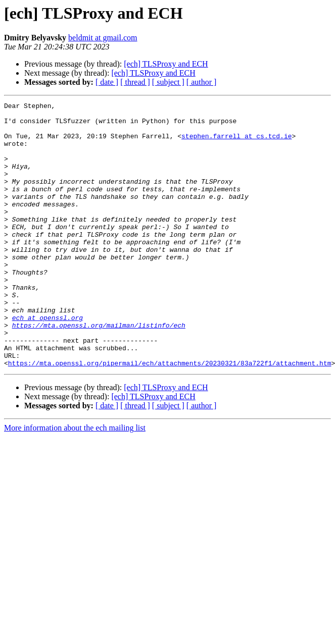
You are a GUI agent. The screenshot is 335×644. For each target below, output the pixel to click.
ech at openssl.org (47, 361)
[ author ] (202, 82)
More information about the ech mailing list (75, 481)
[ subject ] (168, 82)
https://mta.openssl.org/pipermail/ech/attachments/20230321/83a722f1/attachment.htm (170, 416)
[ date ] (107, 82)
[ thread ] (135, 82)
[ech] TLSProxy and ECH (166, 64)
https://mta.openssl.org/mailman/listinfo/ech (99, 370)
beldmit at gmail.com (103, 38)
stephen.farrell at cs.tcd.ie (236, 143)
